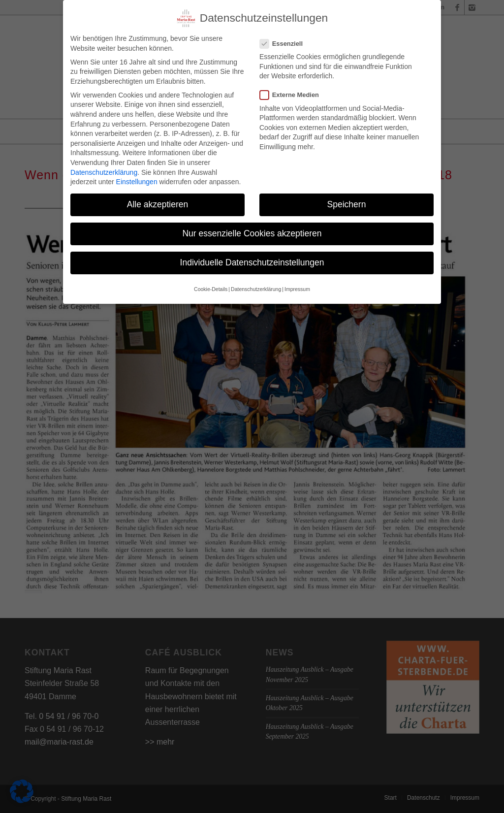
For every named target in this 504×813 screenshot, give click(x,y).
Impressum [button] (297, 280)
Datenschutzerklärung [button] (256, 280)
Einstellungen (137, 173)
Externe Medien (293, 86)
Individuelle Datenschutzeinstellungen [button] (252, 254)
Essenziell (285, 35)
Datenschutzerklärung (104, 163)
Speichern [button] (347, 195)
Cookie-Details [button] (211, 280)
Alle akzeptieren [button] (158, 195)
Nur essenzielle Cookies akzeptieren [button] (252, 225)
